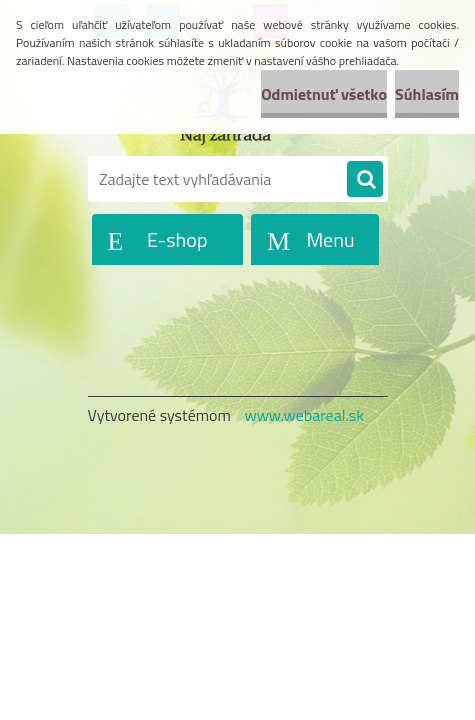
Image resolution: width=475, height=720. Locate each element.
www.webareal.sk (304, 415)
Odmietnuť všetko (324, 94)
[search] (365, 180)
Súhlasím (427, 94)
